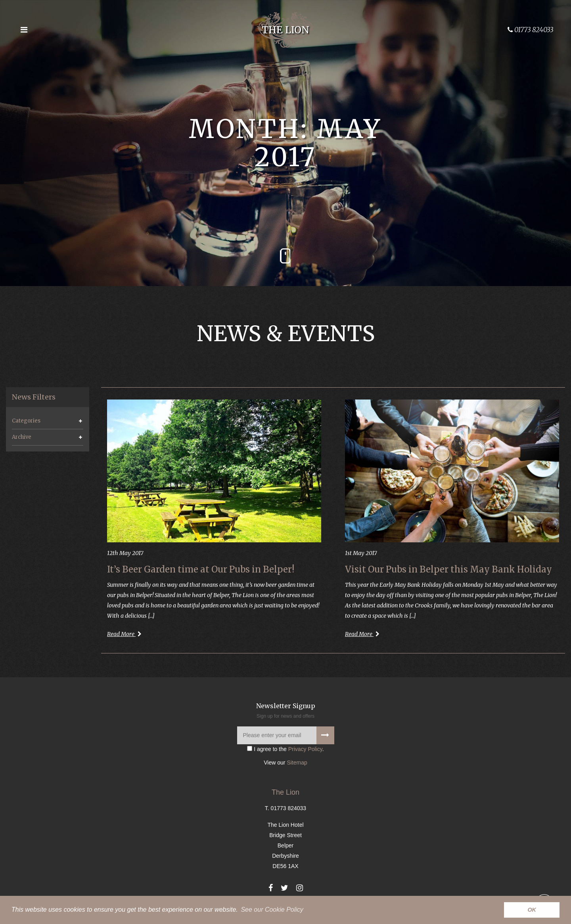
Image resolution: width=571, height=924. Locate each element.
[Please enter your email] (286, 735)
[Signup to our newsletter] (325, 735)
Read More (124, 634)
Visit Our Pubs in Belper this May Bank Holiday (448, 569)
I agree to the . (285, 749)
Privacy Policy (305, 749)
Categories (26, 421)
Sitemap (297, 763)
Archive (22, 437)
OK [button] (532, 910)
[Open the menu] (24, 30)
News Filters (34, 397)
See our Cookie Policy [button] (272, 910)
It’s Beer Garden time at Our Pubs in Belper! (201, 569)
